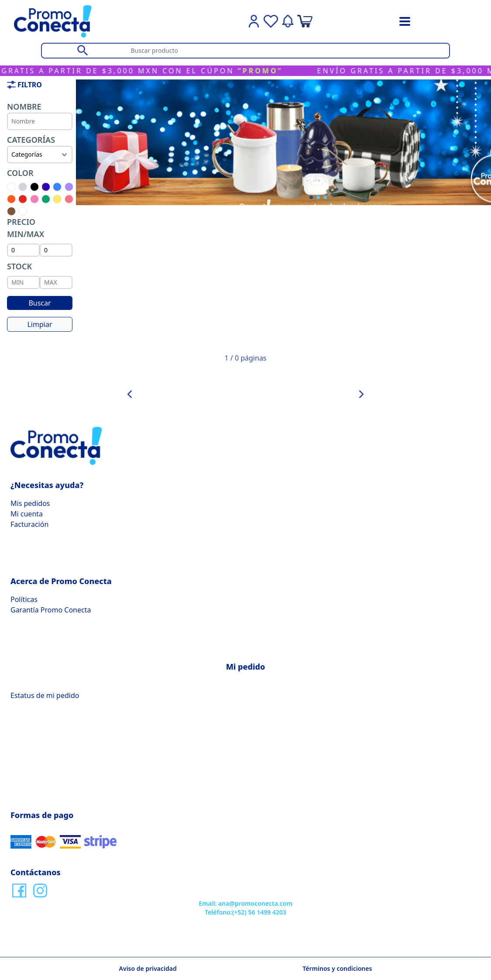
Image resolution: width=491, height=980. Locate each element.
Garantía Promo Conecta (51, 610)
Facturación (29, 524)
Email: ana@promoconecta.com (245, 903)
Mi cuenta (27, 514)
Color (20, 173)
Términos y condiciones (337, 968)
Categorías (31, 140)
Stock (19, 266)
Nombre (24, 107)
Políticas (24, 599)
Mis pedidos (30, 503)
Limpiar (39, 324)
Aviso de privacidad (148, 968)
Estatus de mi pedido (45, 695)
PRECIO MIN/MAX (26, 228)
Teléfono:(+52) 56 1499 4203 (245, 912)
